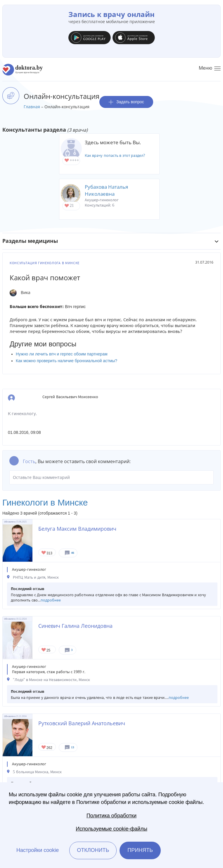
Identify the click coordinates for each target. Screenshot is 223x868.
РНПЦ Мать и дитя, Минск (36, 577)
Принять (140, 850)
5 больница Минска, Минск (37, 772)
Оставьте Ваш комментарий (111, 477)
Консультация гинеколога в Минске (45, 263)
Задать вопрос (126, 102)
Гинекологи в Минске (45, 502)
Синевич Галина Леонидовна (75, 626)
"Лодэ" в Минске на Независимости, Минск (51, 680)
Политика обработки (111, 816)
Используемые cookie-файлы (111, 829)
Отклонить (93, 850)
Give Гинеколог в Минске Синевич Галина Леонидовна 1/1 (44, 650)
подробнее (51, 600)
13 (73, 747)
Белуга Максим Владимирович (77, 529)
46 (73, 553)
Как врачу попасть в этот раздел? (115, 155)
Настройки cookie (38, 850)
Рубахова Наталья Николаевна (106, 190)
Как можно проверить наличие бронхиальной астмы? (66, 361)
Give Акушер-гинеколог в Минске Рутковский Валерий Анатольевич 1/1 (44, 748)
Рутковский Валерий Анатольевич (82, 723)
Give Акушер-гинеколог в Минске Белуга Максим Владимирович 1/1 (44, 553)
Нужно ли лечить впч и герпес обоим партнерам (62, 354)
